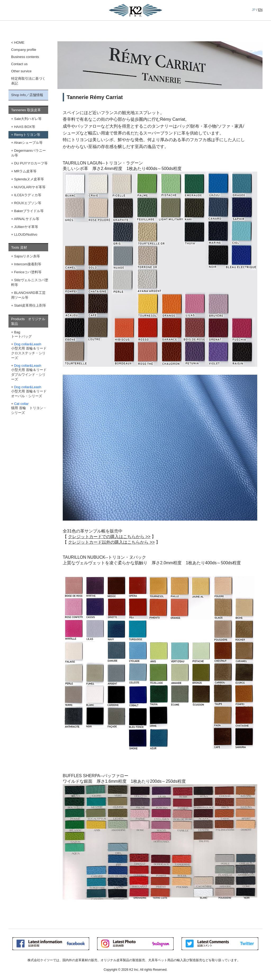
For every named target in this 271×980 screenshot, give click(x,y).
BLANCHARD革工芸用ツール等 (28, 295)
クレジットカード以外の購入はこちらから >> (111, 542)
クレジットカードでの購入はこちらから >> (109, 537)
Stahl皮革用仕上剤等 (30, 305)
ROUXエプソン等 (28, 203)
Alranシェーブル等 (28, 143)
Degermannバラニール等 (28, 153)
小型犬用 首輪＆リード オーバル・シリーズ (29, 391)
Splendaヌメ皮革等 (29, 179)
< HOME (18, 42)
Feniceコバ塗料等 (28, 272)
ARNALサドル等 (27, 219)
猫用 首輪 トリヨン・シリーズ (29, 408)
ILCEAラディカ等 (28, 195)
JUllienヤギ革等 (26, 227)
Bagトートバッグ (21, 334)
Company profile (24, 50)
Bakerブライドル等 (29, 211)
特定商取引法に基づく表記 (28, 81)
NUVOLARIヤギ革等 (30, 187)
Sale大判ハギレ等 (28, 119)
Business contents (25, 57)
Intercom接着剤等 (28, 264)
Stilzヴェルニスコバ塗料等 (30, 282)
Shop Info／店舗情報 (27, 95)
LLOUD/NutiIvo (26, 234)
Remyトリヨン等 (27, 135)
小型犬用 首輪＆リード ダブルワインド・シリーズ (29, 372)
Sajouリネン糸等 (27, 256)
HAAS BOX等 (24, 127)
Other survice (21, 71)
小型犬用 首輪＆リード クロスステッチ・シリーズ (29, 351)
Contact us (19, 64)
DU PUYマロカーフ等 (31, 163)
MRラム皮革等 (25, 171)
